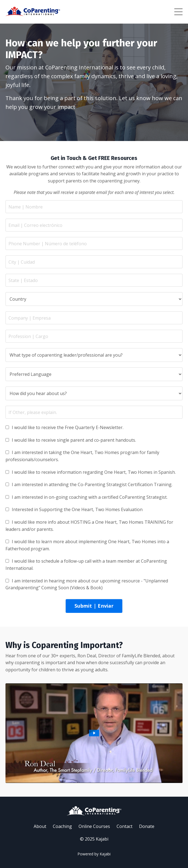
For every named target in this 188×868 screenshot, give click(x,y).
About (40, 826)
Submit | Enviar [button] (94, 606)
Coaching (62, 826)
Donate (147, 826)
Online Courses (94, 826)
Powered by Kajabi (94, 854)
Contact (125, 826)
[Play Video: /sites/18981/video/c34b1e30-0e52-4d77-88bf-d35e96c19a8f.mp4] (94, 733)
